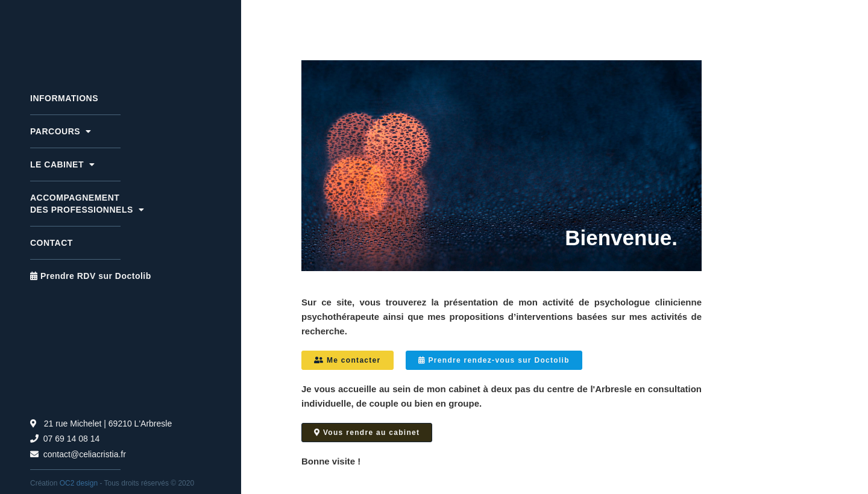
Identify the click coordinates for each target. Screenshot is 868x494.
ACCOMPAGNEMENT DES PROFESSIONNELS (87, 204)
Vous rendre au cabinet (367, 433)
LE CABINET (62, 164)
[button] (121, 131)
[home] (121, 35)
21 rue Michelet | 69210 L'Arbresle (101, 424)
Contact (52, 243)
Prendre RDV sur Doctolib (91, 276)
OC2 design (79, 483)
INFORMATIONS (64, 98)
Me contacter (348, 360)
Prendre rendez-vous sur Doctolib (494, 360)
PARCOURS (61, 131)
